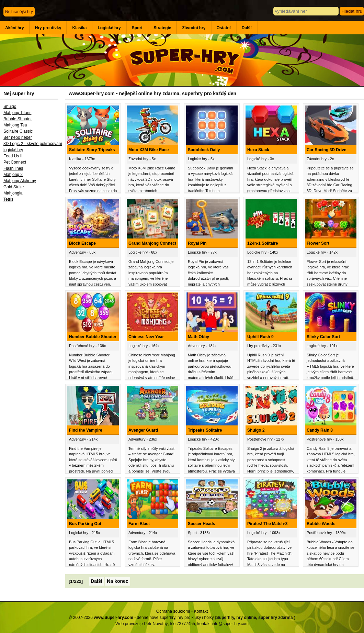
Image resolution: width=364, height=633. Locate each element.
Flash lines (13, 168)
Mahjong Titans (17, 113)
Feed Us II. (14, 156)
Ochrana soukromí (173, 611)
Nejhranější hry (19, 12)
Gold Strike (14, 187)
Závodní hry (194, 28)
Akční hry (15, 28)
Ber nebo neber (18, 137)
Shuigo (10, 107)
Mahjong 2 (13, 175)
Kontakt (201, 611)
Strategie (162, 28)
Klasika (79, 28)
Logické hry (109, 28)
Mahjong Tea (15, 125)
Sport (137, 28)
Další (247, 28)
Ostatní (224, 28)
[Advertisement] (33, 318)
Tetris (8, 199)
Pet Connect (15, 162)
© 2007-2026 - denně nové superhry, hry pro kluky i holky (141, 618)
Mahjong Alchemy (20, 181)
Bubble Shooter (18, 119)
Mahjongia (13, 193)
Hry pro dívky (48, 28)
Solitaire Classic (18, 131)
